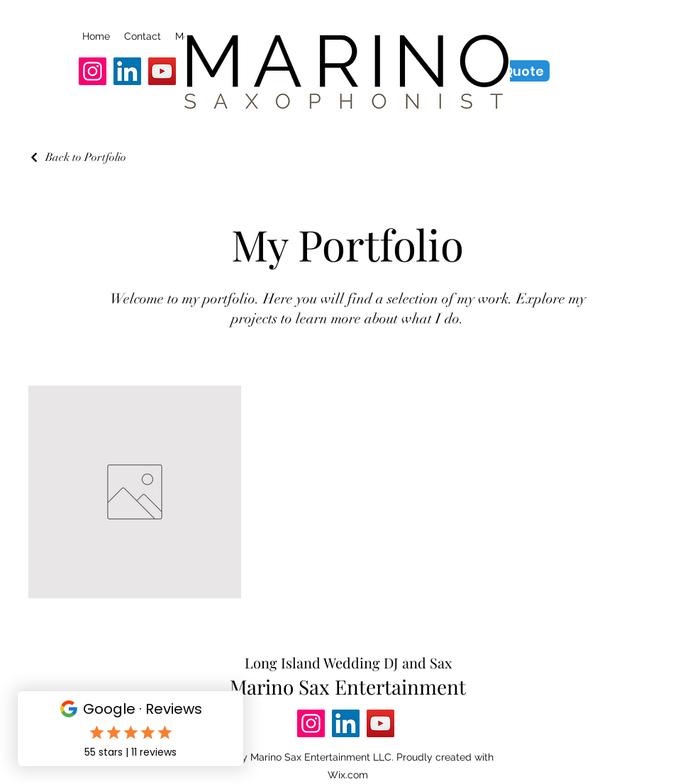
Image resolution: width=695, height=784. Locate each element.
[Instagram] (93, 71)
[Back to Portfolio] (77, 157)
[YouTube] (162, 71)
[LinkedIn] (127, 71)
